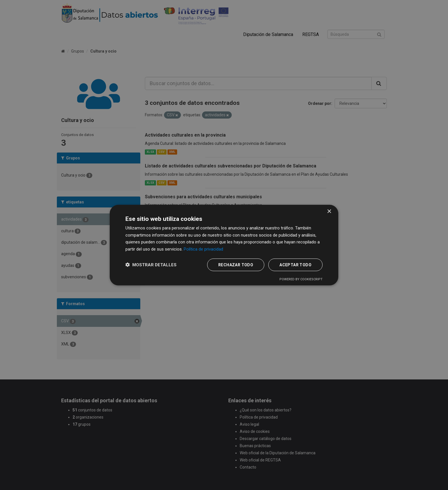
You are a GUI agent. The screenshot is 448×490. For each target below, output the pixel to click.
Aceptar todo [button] (295, 265)
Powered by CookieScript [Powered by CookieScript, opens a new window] (301, 279)
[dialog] (224, 245)
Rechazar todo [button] (236, 265)
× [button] (329, 211)
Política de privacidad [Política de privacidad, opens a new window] (203, 249)
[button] (151, 265)
